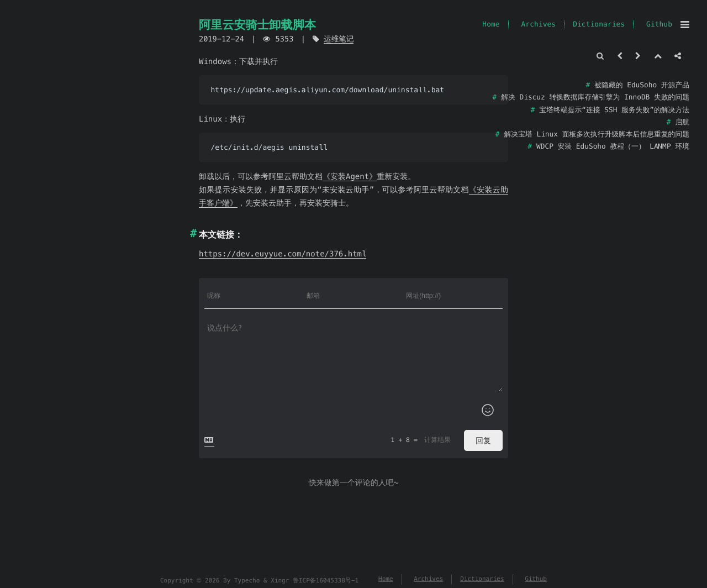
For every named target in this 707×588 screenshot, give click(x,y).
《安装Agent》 (350, 176)
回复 (483, 440)
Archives (538, 24)
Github (659, 24)
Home (491, 24)
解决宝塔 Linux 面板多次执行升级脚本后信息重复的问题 (597, 134)
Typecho (247, 581)
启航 (682, 122)
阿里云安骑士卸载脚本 (257, 25)
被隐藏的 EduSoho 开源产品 (642, 85)
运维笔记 (339, 39)
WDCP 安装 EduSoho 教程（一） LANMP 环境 (613, 146)
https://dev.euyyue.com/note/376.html (283, 254)
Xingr (280, 581)
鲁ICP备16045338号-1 (326, 581)
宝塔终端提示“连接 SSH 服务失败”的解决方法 (614, 110)
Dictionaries (599, 24)
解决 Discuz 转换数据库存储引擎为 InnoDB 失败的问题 (595, 97)
